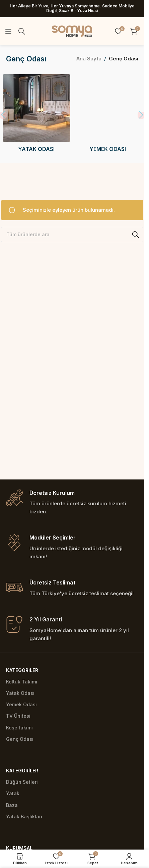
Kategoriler (22, 670)
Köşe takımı (19, 728)
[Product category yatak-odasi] (36, 115)
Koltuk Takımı (22, 682)
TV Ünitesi (18, 716)
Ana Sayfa (89, 59)
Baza (12, 805)
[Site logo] (72, 31)
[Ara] (22, 31)
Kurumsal (19, 848)
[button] (141, 116)
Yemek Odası (21, 704)
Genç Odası (20, 739)
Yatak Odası (20, 693)
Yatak (13, 793)
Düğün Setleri (22, 782)
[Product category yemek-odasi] (107, 115)
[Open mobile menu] (8, 31)
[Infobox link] (72, 503)
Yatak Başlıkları (24, 816)
